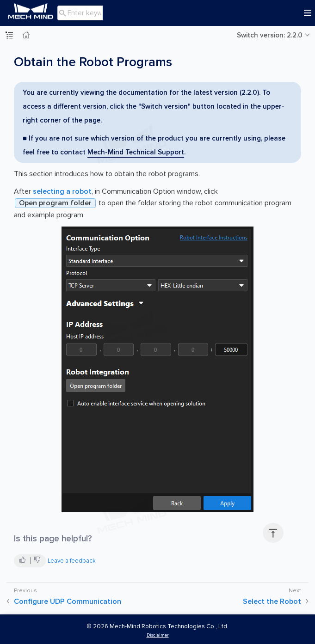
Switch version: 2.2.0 (270, 35)
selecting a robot (62, 191)
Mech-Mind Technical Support (136, 152)
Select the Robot (272, 601)
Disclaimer (158, 635)
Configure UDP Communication (68, 601)
